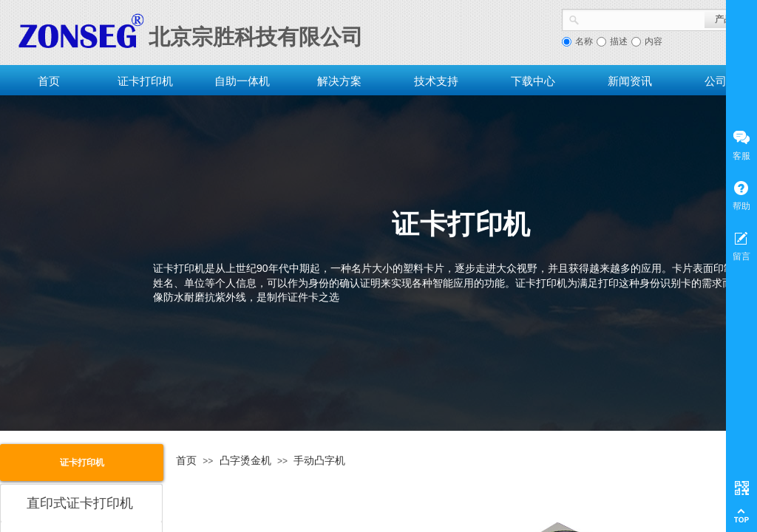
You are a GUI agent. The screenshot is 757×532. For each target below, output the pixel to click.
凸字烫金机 (245, 460)
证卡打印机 (145, 81)
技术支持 (436, 81)
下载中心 (533, 81)
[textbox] (642, 18)
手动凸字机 (319, 460)
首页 (49, 81)
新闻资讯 (630, 81)
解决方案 (339, 81)
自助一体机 (242, 81)
